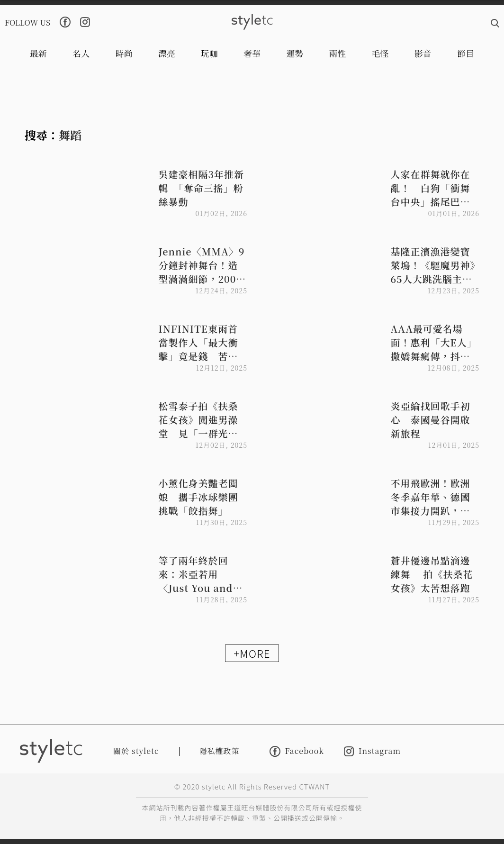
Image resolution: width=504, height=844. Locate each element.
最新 (38, 53)
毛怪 (380, 53)
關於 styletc (136, 751)
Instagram (372, 751)
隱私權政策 (220, 751)
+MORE (252, 653)
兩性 (337, 53)
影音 (423, 53)
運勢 (295, 53)
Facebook (297, 751)
